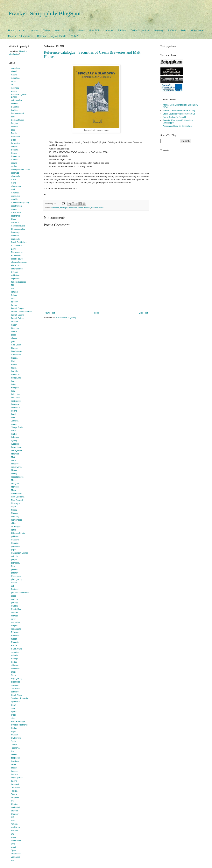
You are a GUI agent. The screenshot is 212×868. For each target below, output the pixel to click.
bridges (14, 146)
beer (13, 117)
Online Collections (140, 31)
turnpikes (15, 798)
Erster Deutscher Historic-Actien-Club (179, 114)
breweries (55, 208)
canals (14, 163)
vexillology (16, 827)
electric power (17, 259)
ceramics (15, 173)
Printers (122, 31)
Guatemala (16, 355)
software (15, 692)
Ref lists (172, 31)
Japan (14, 424)
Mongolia (15, 484)
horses (14, 381)
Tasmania (15, 748)
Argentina (15, 78)
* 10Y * (74, 36)
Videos (81, 31)
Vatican (14, 824)
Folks (184, 31)
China (14, 183)
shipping (15, 665)
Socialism (15, 688)
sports (14, 712)
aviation (15, 104)
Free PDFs (95, 31)
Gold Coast (16, 345)
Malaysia (15, 454)
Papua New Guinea (20, 553)
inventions (16, 408)
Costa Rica (16, 213)
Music (14, 490)
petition (14, 569)
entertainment (17, 269)
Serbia (14, 662)
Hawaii (14, 365)
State (14, 715)
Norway (15, 513)
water (14, 837)
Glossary (159, 31)
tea (13, 751)
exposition (16, 279)
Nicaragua (16, 503)
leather (14, 434)
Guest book (197, 31)
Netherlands (17, 493)
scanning (15, 652)
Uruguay (15, 814)
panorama (16, 546)
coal (13, 189)
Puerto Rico (16, 609)
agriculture (16, 68)
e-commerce (17, 246)
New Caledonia (18, 497)
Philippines (16, 576)
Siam (14, 675)
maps (14, 460)
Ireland (14, 411)
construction (17, 206)
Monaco (15, 480)
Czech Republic (84, 208)
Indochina (15, 394)
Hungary (15, 388)
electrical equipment (20, 262)
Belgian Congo (18, 120)
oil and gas (16, 527)
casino (14, 166)
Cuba (14, 219)
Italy (13, 417)
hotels (14, 384)
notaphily (15, 517)
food (13, 299)
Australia (15, 88)
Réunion (15, 632)
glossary (15, 338)
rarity (13, 619)
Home (11, 31)
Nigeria (14, 510)
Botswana (16, 137)
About (22, 31)
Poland (14, 583)
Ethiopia (15, 272)
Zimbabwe (16, 857)
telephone (16, 758)
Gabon (14, 325)
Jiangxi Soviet (17, 427)
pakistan (15, 536)
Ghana (14, 332)
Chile (14, 180)
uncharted (16, 807)
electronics (16, 265)
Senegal (15, 659)
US (13, 817)
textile (14, 764)
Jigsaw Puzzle (59, 36)
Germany (15, 328)
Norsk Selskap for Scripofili (175, 117)
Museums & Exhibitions (20, 36)
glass (14, 335)
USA (13, 821)
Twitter (47, 31)
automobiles (17, 100)
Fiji (13, 285)
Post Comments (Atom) (66, 318)
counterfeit (16, 216)
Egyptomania (17, 252)
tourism (14, 774)
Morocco (15, 487)
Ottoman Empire (18, 533)
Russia (14, 646)
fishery (14, 295)
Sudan (14, 728)
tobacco (15, 771)
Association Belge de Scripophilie (177, 126)
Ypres (14, 850)
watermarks (16, 840)
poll (13, 586)
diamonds (15, 239)
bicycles (15, 127)
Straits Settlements (19, 725)
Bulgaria (15, 150)
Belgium (15, 123)
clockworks (16, 186)
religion (14, 626)
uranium (15, 811)
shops (14, 672)
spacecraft (16, 702)
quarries (15, 612)
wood (14, 847)
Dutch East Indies (19, 242)
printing (14, 603)
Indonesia (15, 398)
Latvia (14, 431)
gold (13, 341)
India (13, 391)
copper (14, 209)
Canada (15, 160)
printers (14, 599)
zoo (13, 860)
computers (16, 196)
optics (14, 530)
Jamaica (15, 421)
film (13, 289)
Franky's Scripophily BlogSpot (45, 13)
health (14, 368)
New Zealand (17, 500)
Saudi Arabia (17, 649)
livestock (15, 444)
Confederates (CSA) (20, 203)
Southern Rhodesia (20, 698)
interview (15, 404)
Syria (14, 741)
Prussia (14, 606)
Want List (60, 31)
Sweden (15, 735)
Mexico (14, 470)
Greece (14, 348)
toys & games (17, 778)
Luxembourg (17, 447)
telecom (15, 755)
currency (15, 222)
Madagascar (17, 451)
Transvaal (16, 788)
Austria (14, 91)
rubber (14, 639)
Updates (34, 31)
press (14, 596)
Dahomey (15, 232)
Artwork (109, 31)
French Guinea (18, 318)
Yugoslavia (16, 854)
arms (13, 81)
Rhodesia (15, 636)
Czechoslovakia (97, 208)
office (14, 523)
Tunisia (14, 791)
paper (14, 550)
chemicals (16, 176)
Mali (13, 457)
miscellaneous (17, 477)
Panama (15, 543)
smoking (15, 685)
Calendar (42, 36)
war (13, 834)
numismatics (17, 520)
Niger (14, 507)
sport (13, 708)
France (14, 305)
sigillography (17, 679)
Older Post (143, 313)
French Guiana (18, 315)
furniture (15, 322)
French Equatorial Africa (22, 312)
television (15, 761)
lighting (14, 441)
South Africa (17, 695)
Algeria (14, 75)
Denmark (15, 236)
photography (17, 579)
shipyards (15, 669)
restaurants (16, 629)
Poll (71, 31)
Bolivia (14, 133)
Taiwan (14, 745)
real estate (16, 622)
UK (13, 801)
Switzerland (16, 738)
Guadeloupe (17, 351)
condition (15, 199)
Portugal (15, 589)
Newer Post (50, 313)
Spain (14, 705)
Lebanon (15, 437)
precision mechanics (20, 593)
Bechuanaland (18, 113)
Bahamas (15, 107)
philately (15, 573)
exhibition (15, 275)
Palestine (15, 540)
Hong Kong (16, 378)
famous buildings (19, 282)
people (14, 560)
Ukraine (15, 804)
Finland (14, 292)
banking (15, 110)
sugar (14, 731)
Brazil (14, 140)
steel (13, 718)
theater (14, 768)
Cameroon (16, 156)
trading (14, 781)
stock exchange (18, 722)
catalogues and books (69, 208)
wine (13, 844)
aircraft (14, 71)
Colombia (15, 193)
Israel (14, 414)
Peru (13, 566)
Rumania (15, 642)
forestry (14, 302)
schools (15, 655)
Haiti (13, 361)
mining (14, 474)
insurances (16, 401)
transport (15, 784)
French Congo (17, 308)
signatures (16, 682)
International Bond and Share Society (179, 111)
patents (14, 556)
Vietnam (15, 831)
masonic (15, 464)
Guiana (14, 358)
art (12, 85)
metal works (16, 467)
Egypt (14, 249)
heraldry (15, 371)
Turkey (14, 794)
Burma (14, 153)
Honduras (15, 375)
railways (15, 616)
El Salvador (16, 256)
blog (13, 130)
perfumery (16, 563)
